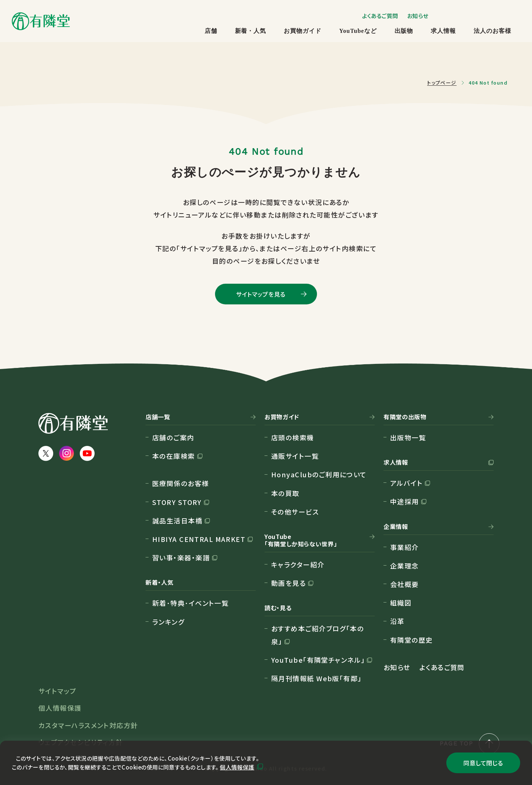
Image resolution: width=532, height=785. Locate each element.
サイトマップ (57, 691)
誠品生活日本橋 (177, 521)
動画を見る (289, 583)
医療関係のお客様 (181, 483)
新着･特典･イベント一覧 (190, 603)
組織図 (401, 603)
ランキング (168, 622)
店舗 (211, 31)
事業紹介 (405, 547)
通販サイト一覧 (295, 456)
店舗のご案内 (173, 437)
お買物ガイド (303, 31)
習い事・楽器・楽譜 (181, 557)
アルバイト (406, 483)
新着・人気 (251, 31)
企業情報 (396, 527)
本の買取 (285, 493)
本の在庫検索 (174, 456)
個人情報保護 (237, 767)
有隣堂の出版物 (405, 417)
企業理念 (405, 566)
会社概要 (405, 584)
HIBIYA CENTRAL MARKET (199, 539)
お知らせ (418, 16)
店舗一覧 (158, 417)
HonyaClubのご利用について (319, 474)
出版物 (404, 31)
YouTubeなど (358, 31)
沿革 (397, 621)
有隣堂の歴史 (412, 640)
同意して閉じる (483, 763)
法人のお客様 (492, 31)
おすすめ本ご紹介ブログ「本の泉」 (318, 635)
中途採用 (405, 501)
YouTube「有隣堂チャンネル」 (318, 660)
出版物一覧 (408, 437)
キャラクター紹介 (298, 564)
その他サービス (295, 512)
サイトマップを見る (261, 294)
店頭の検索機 (293, 437)
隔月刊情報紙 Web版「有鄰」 (316, 678)
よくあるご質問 (380, 16)
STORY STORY (177, 502)
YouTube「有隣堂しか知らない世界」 (301, 540)
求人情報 (443, 31)
